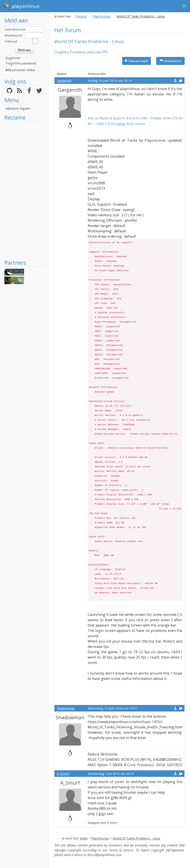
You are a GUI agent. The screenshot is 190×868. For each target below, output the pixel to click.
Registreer (13, 58)
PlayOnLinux (102, 16)
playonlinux (21, 6)
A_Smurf (63, 774)
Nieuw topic (136, 61)
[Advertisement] (24, 190)
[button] (184, 6)
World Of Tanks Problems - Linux (136, 838)
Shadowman (66, 708)
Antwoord (170, 61)
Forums (81, 16)
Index (84, 838)
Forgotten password (21, 63)
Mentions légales (18, 108)
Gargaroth (64, 81)
